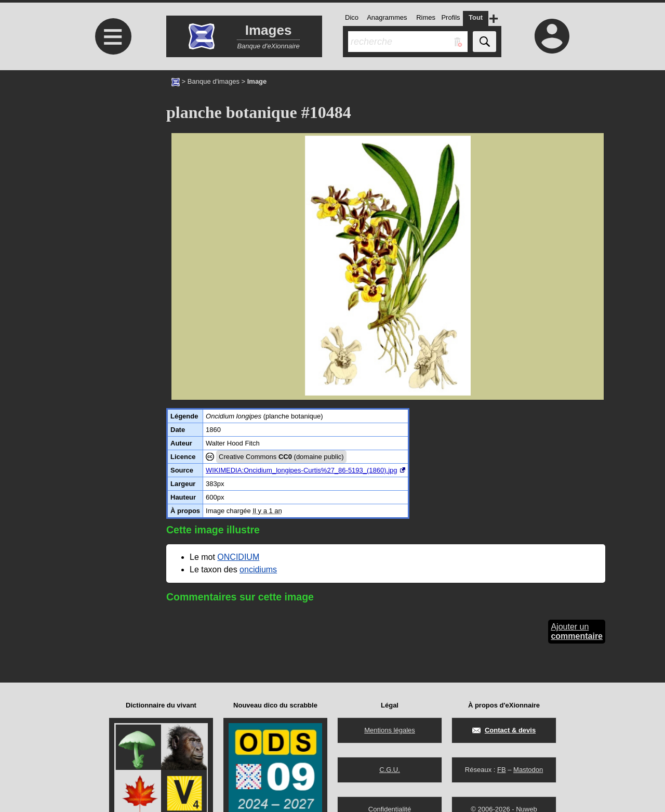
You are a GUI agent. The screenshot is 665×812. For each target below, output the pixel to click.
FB (502, 770)
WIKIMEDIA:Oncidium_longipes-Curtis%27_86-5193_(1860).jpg (302, 470)
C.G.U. (390, 770)
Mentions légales (390, 730)
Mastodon (528, 770)
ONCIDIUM (238, 557)
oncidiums (258, 569)
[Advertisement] (112, 157)
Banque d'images (214, 81)
